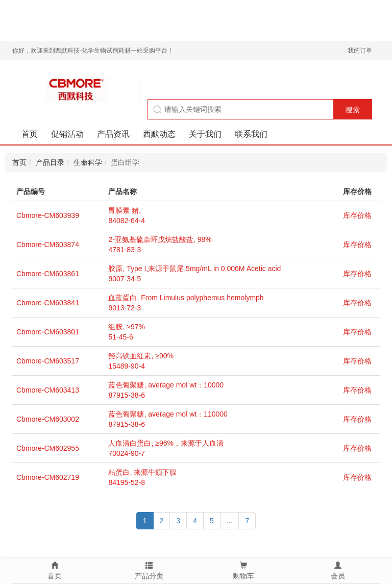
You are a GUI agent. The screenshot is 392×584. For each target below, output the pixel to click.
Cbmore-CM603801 (48, 332)
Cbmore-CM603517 (48, 361)
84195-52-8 (127, 482)
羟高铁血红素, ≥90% (141, 356)
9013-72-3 (125, 308)
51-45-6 (120, 337)
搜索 (353, 110)
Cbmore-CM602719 (48, 477)
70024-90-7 (127, 453)
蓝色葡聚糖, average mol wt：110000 (168, 414)
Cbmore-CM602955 (48, 448)
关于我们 (205, 134)
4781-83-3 (125, 250)
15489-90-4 (127, 366)
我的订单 (360, 51)
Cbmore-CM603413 (48, 390)
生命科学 (88, 162)
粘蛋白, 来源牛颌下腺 (142, 472)
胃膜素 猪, (125, 210)
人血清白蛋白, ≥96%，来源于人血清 (166, 443)
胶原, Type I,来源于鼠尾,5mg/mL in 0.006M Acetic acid (194, 269)
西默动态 (159, 134)
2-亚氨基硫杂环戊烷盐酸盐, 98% (160, 239)
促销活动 (67, 134)
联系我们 (251, 134)
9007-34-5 (125, 279)
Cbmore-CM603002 (48, 419)
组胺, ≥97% (126, 327)
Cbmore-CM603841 (48, 303)
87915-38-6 (127, 395)
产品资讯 (113, 134)
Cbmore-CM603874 (48, 245)
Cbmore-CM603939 (48, 215)
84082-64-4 (127, 221)
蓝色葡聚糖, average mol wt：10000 (166, 385)
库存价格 (357, 215)
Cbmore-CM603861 (48, 274)
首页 (30, 134)
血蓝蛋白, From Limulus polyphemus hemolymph (186, 298)
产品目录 (50, 162)
